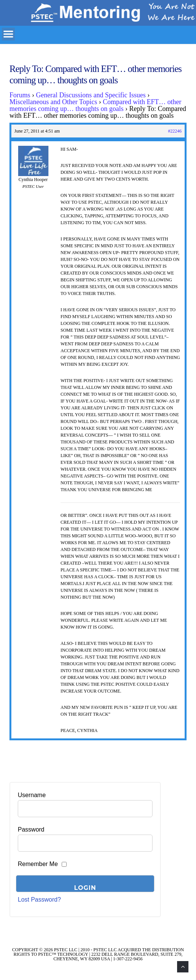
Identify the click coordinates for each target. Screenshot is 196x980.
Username (32, 795)
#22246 (175, 131)
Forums (20, 95)
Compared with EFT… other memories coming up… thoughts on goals (95, 105)
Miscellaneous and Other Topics (53, 102)
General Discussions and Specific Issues (91, 95)
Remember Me (38, 864)
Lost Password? (39, 900)
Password (31, 829)
